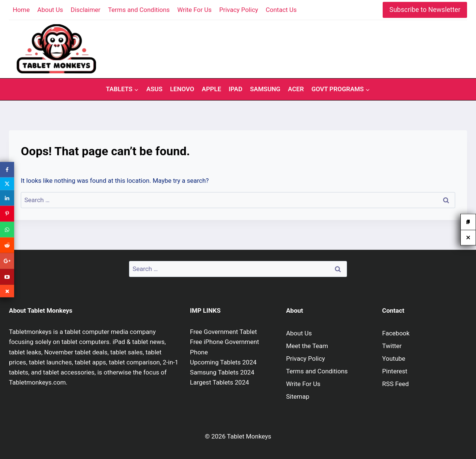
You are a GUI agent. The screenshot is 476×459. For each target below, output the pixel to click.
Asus (155, 89)
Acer (296, 89)
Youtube (394, 358)
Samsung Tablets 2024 (222, 372)
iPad (236, 89)
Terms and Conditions (139, 10)
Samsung (265, 89)
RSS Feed (396, 384)
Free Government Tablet (223, 332)
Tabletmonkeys (30, 332)
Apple (212, 89)
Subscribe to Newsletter (425, 9)
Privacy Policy (239, 10)
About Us (50, 10)
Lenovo (182, 89)
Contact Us (281, 10)
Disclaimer (86, 10)
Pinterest (395, 371)
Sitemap (298, 396)
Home (21, 10)
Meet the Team (307, 346)
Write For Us (194, 10)
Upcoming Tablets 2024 (223, 362)
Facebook (396, 333)
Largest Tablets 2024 (220, 382)
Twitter (392, 346)
